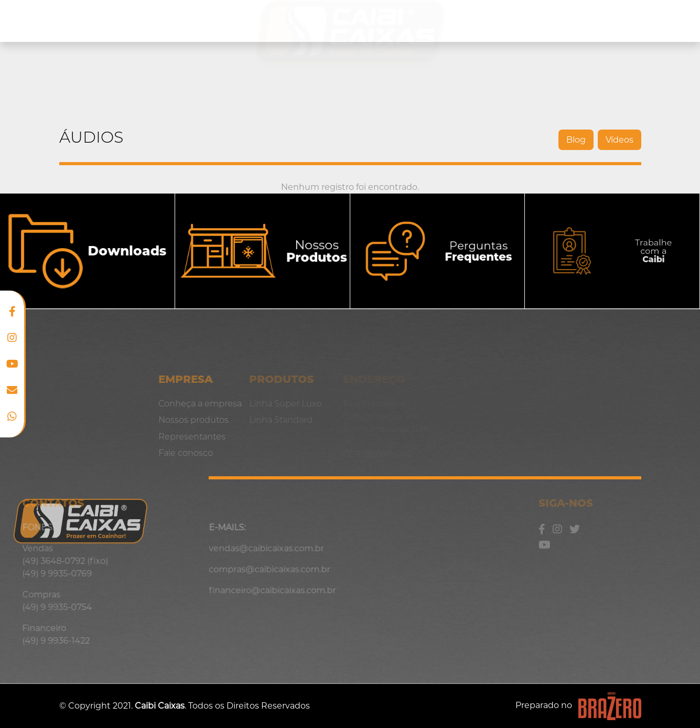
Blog (631, 21)
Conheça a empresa (65, 21)
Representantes (560, 21)
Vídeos (615, 140)
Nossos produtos (177, 20)
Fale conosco (146, 453)
